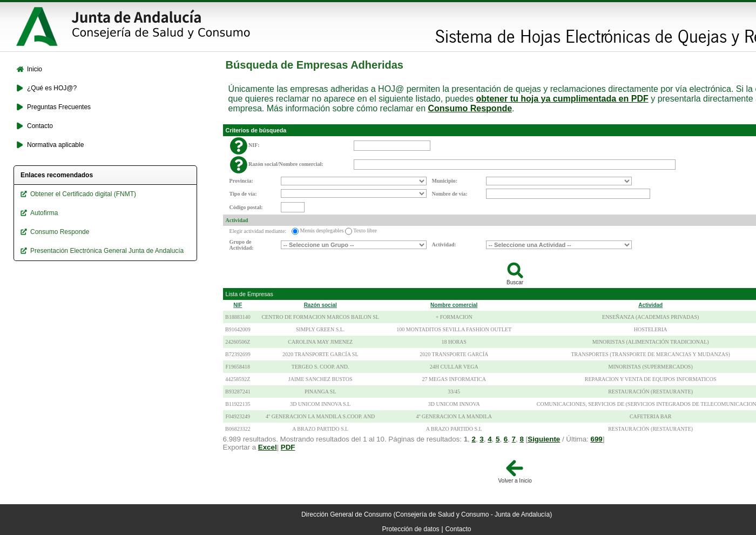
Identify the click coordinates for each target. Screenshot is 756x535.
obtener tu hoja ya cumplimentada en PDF (562, 99)
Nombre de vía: (450, 194)
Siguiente (544, 439)
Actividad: (444, 245)
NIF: (254, 145)
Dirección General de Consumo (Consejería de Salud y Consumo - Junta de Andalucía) (427, 514)
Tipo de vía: (243, 194)
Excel (268, 447)
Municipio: (445, 181)
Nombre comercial (454, 305)
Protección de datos (411, 529)
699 (597, 439)
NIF (238, 305)
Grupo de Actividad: (242, 245)
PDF (288, 447)
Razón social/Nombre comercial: (286, 164)
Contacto (458, 529)
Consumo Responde (470, 108)
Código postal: (246, 207)
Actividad (237, 220)
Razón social (320, 305)
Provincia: (241, 181)
